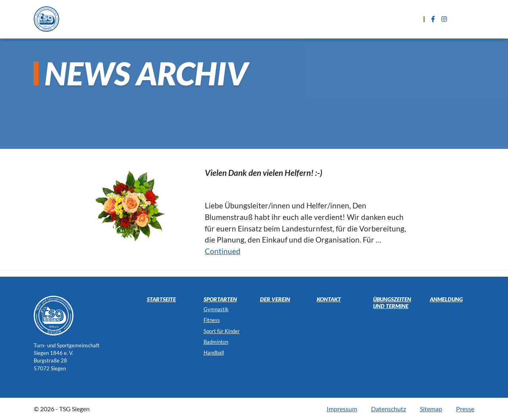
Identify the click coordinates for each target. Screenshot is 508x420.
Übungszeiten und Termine (255, 19)
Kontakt (375, 19)
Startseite (132, 19)
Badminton (216, 342)
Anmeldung (329, 19)
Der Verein (275, 299)
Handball (214, 353)
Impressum (342, 409)
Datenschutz (389, 409)
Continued (223, 251)
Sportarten (181, 19)
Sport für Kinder (222, 331)
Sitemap (431, 409)
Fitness (212, 320)
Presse (465, 409)
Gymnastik (216, 309)
